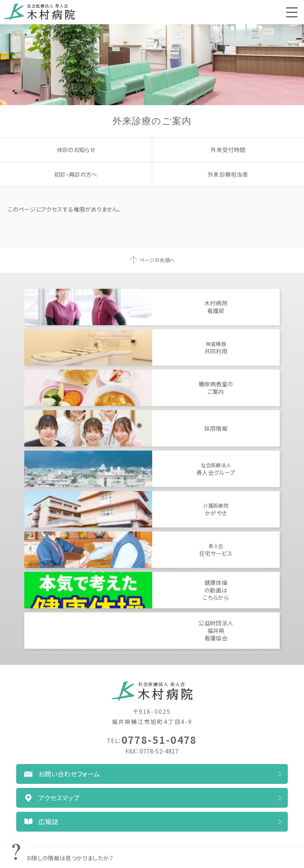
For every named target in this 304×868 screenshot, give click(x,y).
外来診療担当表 (228, 174)
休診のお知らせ (76, 150)
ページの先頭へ (157, 260)
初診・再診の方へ (76, 174)
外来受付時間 (228, 150)
